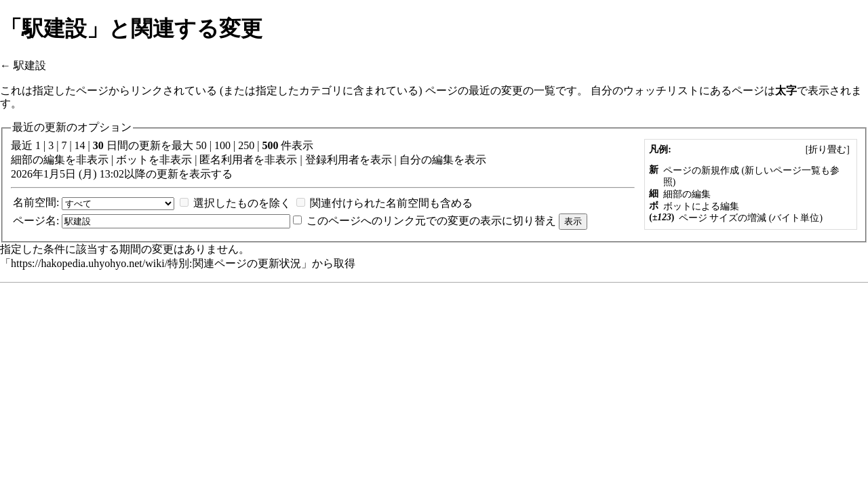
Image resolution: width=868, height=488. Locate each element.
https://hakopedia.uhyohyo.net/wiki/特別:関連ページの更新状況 (156, 263)
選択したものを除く (242, 203)
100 (222, 145)
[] (827, 149)
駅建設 (30, 65)
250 (246, 145)
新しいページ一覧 (783, 170)
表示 (381, 160)
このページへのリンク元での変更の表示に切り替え (431, 221)
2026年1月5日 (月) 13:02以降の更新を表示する (122, 174)
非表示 (92, 160)
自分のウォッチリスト (645, 90)
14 (80, 145)
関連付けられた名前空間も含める (391, 203)
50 (201, 145)
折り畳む (827, 149)
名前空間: (36, 202)
